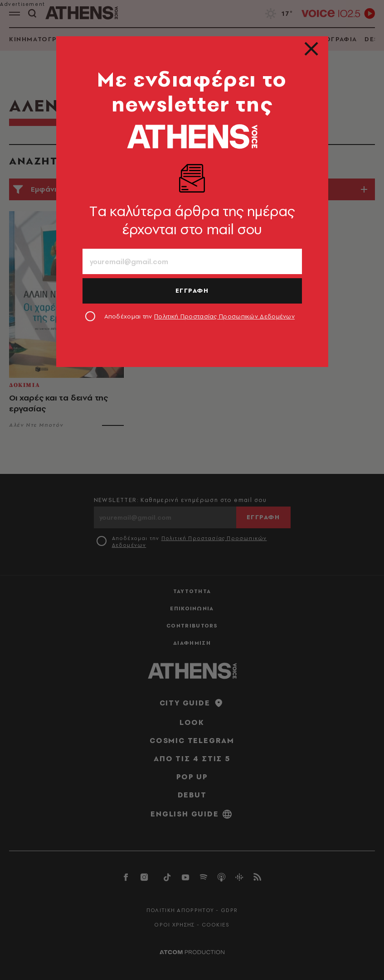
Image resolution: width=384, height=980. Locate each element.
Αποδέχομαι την (200, 316)
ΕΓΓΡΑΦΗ (192, 290)
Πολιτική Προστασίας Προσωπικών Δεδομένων (224, 316)
